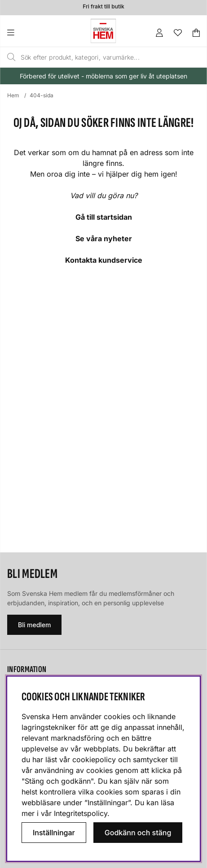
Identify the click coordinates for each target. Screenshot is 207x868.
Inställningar (54, 833)
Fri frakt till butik (103, 7)
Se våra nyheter (104, 239)
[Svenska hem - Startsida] (103, 31)
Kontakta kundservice (104, 260)
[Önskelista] (178, 33)
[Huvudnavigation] (29, 33)
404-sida (42, 95)
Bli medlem (34, 625)
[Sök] (91, 57)
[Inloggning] (159, 33)
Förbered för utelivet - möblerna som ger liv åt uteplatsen (103, 76)
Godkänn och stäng (138, 833)
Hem (13, 95)
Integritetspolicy (81, 813)
